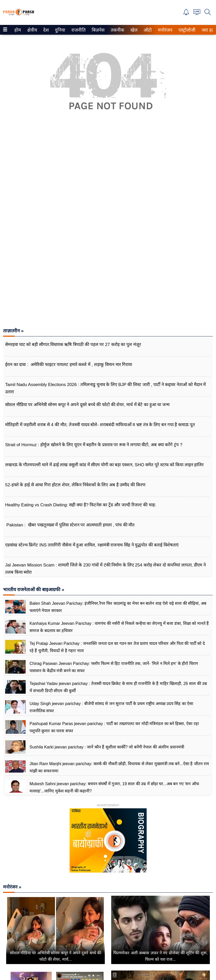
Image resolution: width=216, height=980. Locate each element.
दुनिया (59, 30)
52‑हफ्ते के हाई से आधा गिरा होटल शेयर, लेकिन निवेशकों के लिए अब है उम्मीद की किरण (75, 485)
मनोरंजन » (12, 887)
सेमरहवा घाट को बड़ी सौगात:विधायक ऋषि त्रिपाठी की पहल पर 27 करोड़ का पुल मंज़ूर (73, 345)
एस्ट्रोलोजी (186, 30)
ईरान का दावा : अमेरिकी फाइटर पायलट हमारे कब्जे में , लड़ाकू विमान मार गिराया (69, 365)
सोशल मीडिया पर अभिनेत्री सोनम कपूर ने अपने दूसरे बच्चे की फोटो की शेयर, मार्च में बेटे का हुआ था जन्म (87, 405)
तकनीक (117, 30)
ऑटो (147, 30)
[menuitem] (18, 30)
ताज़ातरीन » (13, 331)
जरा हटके (209, 30)
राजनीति (78, 30)
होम (17, 30)
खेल (134, 30)
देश (46, 30)
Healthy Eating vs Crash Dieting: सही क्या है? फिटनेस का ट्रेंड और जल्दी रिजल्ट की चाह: (81, 505)
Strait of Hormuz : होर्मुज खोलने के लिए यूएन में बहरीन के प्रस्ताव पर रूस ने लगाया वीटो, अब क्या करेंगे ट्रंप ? (94, 445)
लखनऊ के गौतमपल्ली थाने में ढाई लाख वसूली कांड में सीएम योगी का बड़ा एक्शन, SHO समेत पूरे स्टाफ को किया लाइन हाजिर (104, 465)
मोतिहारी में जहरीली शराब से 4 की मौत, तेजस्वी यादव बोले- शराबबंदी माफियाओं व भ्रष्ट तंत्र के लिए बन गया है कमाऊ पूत (100, 425)
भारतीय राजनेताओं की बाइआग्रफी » (34, 590)
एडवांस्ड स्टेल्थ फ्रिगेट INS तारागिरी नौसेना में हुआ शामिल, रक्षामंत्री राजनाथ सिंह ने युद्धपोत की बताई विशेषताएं (92, 545)
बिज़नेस (97, 30)
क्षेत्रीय (31, 30)
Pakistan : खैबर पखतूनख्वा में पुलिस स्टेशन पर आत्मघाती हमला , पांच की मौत (70, 525)
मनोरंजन (164, 30)
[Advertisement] (108, 186)
